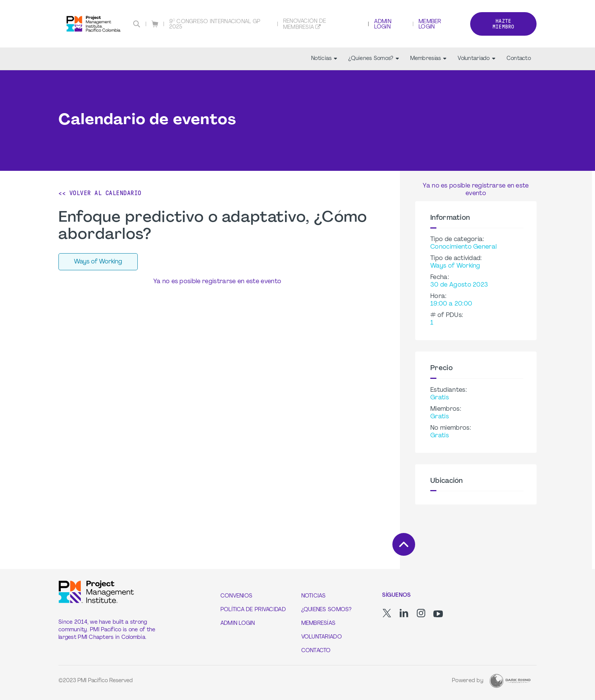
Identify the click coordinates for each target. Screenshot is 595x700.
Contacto (519, 59)
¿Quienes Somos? (373, 59)
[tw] (387, 613)
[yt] (438, 614)
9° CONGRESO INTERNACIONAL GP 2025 (215, 24)
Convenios (237, 596)
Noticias (324, 59)
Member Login (430, 24)
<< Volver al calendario (100, 193)
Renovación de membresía (305, 24)
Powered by (468, 681)
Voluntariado (476, 59)
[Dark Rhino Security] (510, 681)
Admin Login (382, 24)
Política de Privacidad (253, 610)
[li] (404, 613)
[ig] (421, 613)
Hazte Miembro (504, 24)
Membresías (428, 59)
